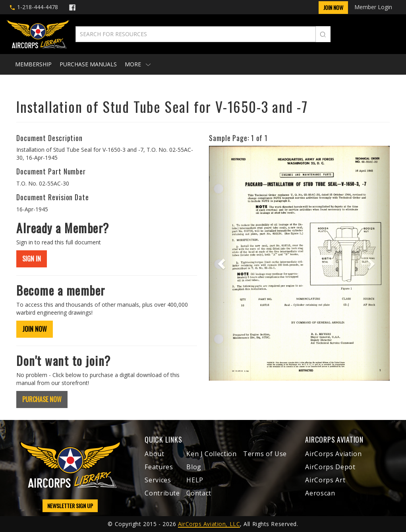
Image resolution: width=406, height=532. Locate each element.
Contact (199, 493)
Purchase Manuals (88, 64)
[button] (222, 263)
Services (158, 480)
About (154, 454)
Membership (33, 64)
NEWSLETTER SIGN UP (70, 506)
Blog (194, 467)
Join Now (333, 7)
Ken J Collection (211, 454)
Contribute (162, 493)
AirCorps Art (325, 480)
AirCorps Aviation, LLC (209, 524)
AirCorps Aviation (333, 454)
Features (159, 467)
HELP (195, 480)
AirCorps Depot (330, 467)
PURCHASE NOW (42, 399)
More (138, 64)
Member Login (373, 7)
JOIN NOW (35, 329)
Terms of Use (265, 454)
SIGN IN (32, 259)
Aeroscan (320, 493)
